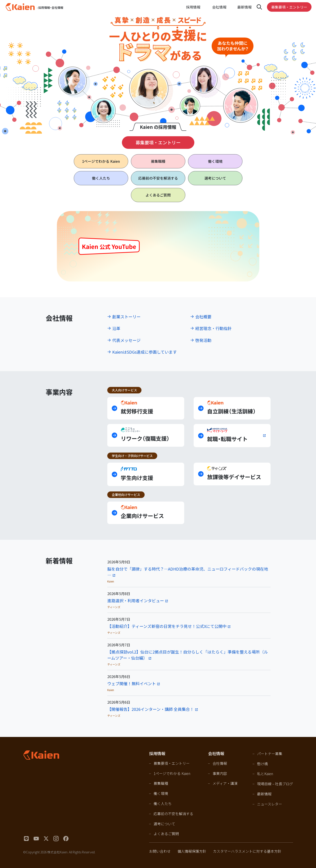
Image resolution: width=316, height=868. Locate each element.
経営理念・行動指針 (213, 328)
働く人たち (101, 178)
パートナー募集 (270, 754)
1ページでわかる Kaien (172, 773)
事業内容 (220, 773)
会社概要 (203, 317)
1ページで (101, 161)
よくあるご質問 (158, 195)
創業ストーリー (126, 317)
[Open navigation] (259, 7)
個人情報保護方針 (192, 851)
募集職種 (158, 161)
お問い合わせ (160, 851)
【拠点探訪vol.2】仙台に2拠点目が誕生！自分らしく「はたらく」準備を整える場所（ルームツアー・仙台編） (188, 655)
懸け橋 (262, 764)
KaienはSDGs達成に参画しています (145, 352)
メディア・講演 (225, 783)
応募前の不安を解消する (158, 178)
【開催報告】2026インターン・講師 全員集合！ (151, 709)
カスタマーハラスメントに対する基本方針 (247, 851)
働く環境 (215, 161)
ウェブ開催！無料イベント (132, 683)
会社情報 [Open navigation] (219, 7)
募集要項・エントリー (289, 7)
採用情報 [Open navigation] (193, 7)
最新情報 (244, 7)
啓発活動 (203, 340)
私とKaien (265, 774)
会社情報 (220, 763)
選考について (215, 178)
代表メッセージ (126, 340)
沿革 (116, 328)
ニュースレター (270, 804)
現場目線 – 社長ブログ (275, 784)
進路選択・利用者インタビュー (136, 600)
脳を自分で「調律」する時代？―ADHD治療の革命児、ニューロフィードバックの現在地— (188, 572)
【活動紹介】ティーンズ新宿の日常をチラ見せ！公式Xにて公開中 (167, 626)
